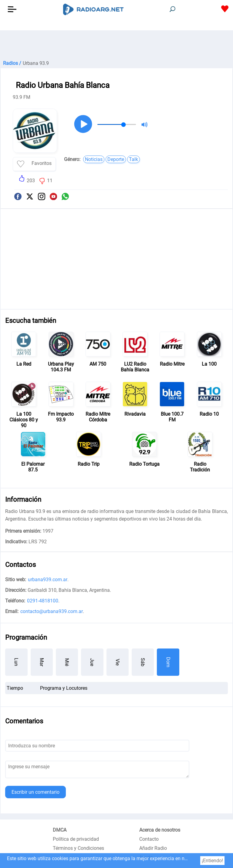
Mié (67, 662)
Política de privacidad (76, 839)
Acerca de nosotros (160, 830)
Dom (168, 662)
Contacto (149, 839)
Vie (118, 662)
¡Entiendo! (212, 861)
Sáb (143, 662)
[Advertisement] (116, 45)
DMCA (60, 830)
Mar (42, 662)
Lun (16, 662)
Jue (92, 662)
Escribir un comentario (35, 792)
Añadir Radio (153, 848)
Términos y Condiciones (78, 848)
